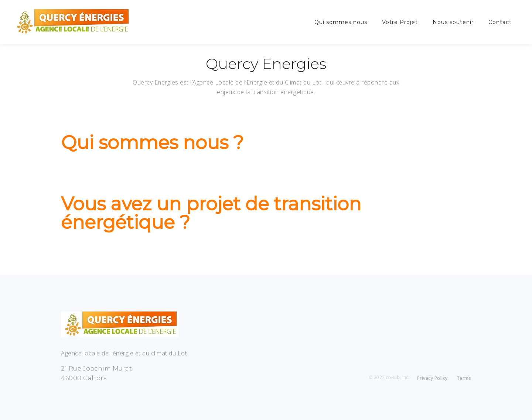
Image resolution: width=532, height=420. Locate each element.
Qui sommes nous (341, 22)
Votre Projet (400, 22)
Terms (464, 378)
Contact (500, 22)
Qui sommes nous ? (152, 143)
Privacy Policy (432, 378)
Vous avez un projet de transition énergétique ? (211, 213)
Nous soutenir (453, 22)
